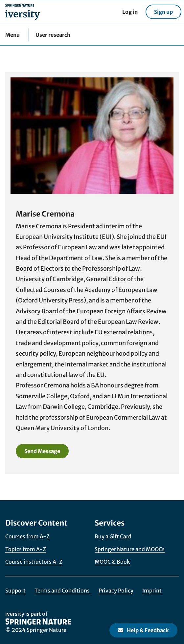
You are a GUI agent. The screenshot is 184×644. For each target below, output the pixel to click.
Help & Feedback (143, 630)
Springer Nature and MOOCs (130, 549)
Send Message (42, 451)
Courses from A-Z (27, 536)
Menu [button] (12, 35)
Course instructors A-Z (34, 562)
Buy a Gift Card (113, 536)
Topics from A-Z (26, 549)
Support (15, 591)
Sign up (163, 12)
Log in (130, 12)
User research (53, 35)
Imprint (152, 591)
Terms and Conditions (62, 591)
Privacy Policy (116, 591)
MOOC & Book (112, 562)
